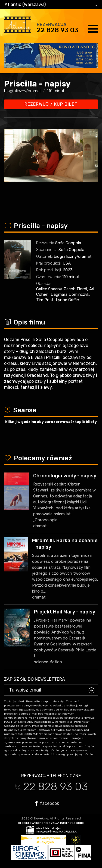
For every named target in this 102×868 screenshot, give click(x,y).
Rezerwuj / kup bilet (51, 104)
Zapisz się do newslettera (35, 679)
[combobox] (51, 5)
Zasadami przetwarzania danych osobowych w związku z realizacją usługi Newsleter (46, 706)
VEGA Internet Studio (67, 823)
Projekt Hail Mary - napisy (65, 612)
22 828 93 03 (58, 30)
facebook (47, 803)
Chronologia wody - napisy (65, 476)
